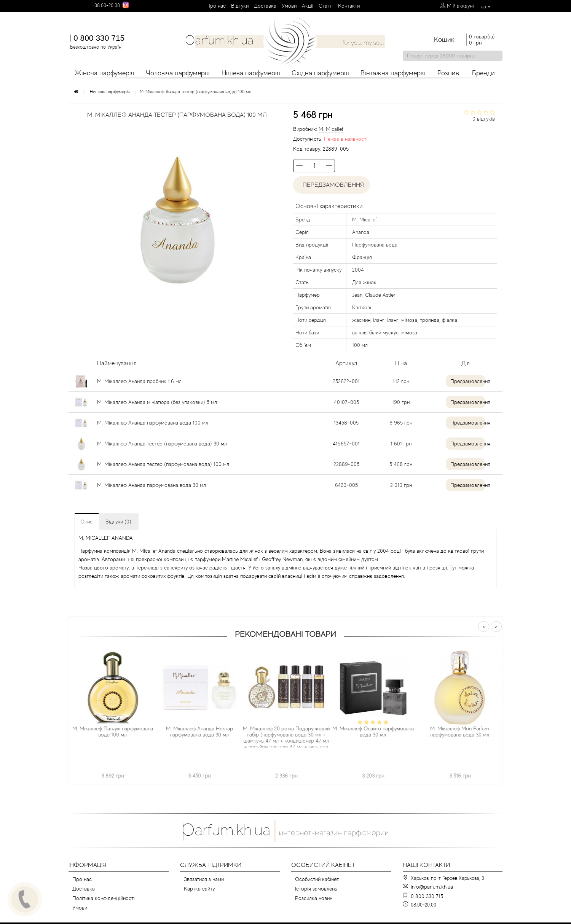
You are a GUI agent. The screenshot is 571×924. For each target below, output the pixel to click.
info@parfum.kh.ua (432, 887)
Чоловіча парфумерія (178, 73)
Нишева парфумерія (110, 92)
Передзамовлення (332, 185)
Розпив (448, 73)
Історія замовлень (316, 889)
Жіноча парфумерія (104, 73)
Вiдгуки (240, 6)
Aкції (308, 6)
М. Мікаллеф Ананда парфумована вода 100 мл (153, 423)
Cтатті (326, 6)
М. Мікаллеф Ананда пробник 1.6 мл (139, 381)
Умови (289, 6)
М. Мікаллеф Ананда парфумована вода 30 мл (152, 485)
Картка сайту (199, 889)
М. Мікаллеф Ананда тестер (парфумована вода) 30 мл (162, 444)
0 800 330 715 (99, 38)
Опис (86, 522)
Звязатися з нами (204, 879)
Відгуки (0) (118, 522)
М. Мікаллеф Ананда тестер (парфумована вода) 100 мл (163, 464)
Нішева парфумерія (251, 73)
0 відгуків (484, 119)
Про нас (216, 6)
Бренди (483, 73)
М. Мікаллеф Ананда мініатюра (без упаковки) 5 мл (157, 402)
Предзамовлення (463, 381)
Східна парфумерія (320, 73)
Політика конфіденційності (104, 898)
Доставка (265, 6)
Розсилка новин (314, 898)
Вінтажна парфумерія (393, 73)
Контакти (349, 6)
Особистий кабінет (317, 879)
